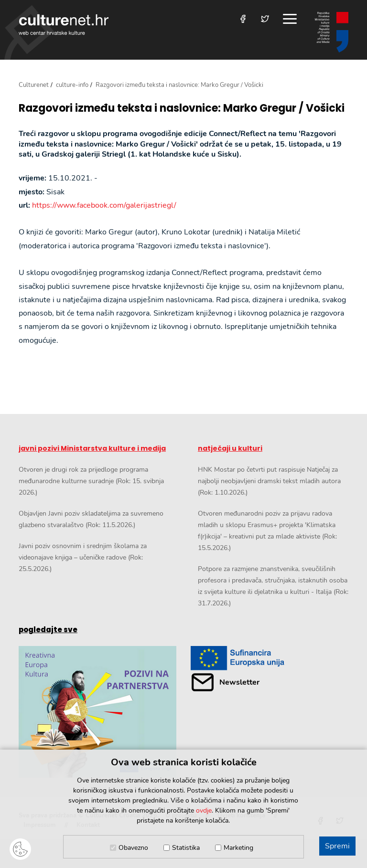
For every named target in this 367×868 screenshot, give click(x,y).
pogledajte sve (48, 630)
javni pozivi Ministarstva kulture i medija (92, 448)
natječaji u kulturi (230, 448)
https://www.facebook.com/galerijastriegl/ (104, 205)
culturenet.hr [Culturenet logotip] (64, 25)
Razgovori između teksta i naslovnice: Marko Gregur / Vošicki (182, 108)
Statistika (186, 848)
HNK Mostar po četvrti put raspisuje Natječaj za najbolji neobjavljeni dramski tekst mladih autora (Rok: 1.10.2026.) (269, 481)
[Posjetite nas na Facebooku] (243, 19)
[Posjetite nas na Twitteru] (265, 19)
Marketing (238, 848)
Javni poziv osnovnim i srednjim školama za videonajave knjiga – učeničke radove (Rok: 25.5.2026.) (83, 557)
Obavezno (133, 848)
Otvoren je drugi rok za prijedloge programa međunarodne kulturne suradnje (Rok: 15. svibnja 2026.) (91, 481)
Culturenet (34, 85)
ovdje (204, 810)
